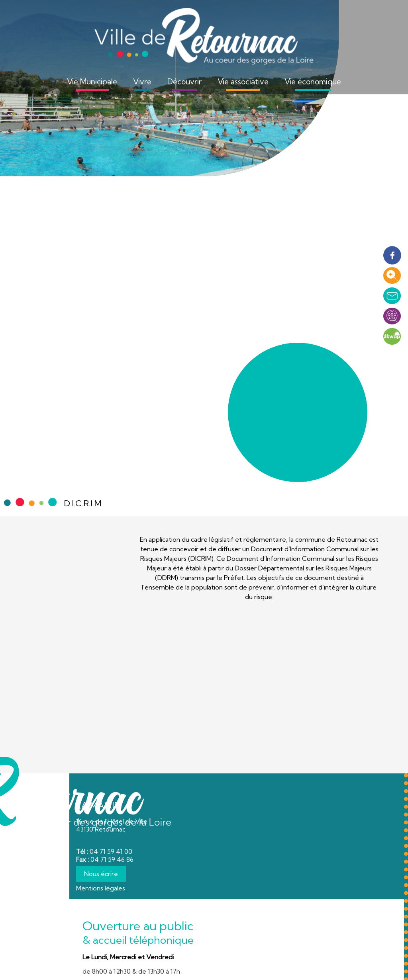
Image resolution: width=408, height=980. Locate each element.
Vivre (142, 82)
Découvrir (184, 82)
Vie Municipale (92, 82)
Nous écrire (101, 874)
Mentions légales (101, 888)
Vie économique (313, 82)
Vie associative (243, 82)
